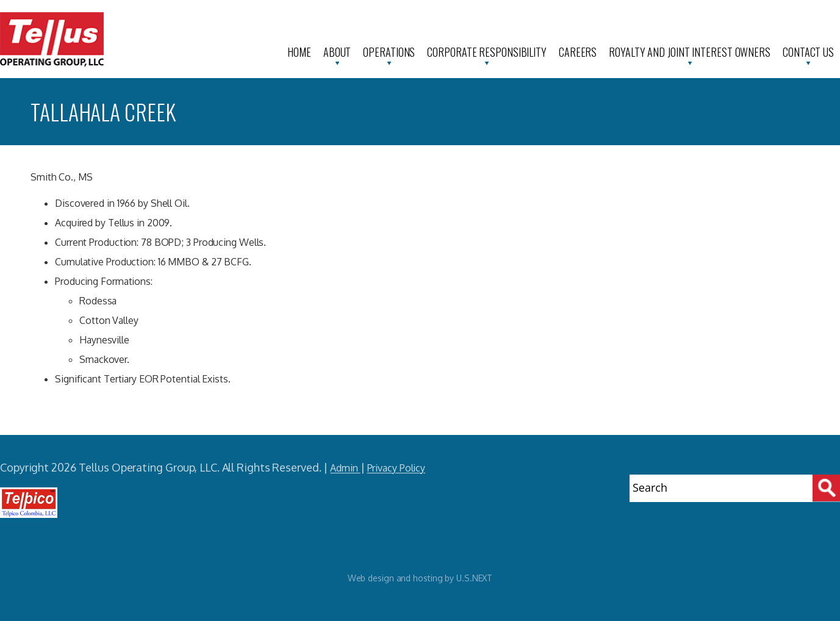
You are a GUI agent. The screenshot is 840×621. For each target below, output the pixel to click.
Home (299, 52)
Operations (389, 52)
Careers (578, 52)
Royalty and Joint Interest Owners (690, 52)
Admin (345, 468)
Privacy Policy (397, 468)
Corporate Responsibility (487, 52)
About (337, 52)
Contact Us (808, 52)
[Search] (826, 488)
